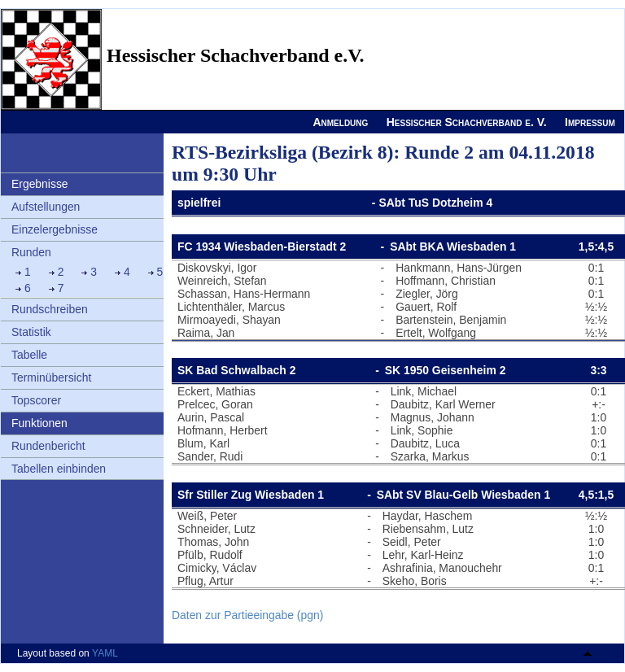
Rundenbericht (48, 446)
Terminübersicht (51, 377)
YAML (105, 653)
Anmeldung (340, 122)
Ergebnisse (40, 184)
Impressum (590, 122)
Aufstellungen (46, 207)
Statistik (31, 332)
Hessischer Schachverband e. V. (467, 122)
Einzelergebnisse (55, 229)
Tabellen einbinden (59, 469)
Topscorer (36, 400)
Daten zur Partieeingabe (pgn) (247, 615)
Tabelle (29, 355)
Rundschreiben (50, 309)
